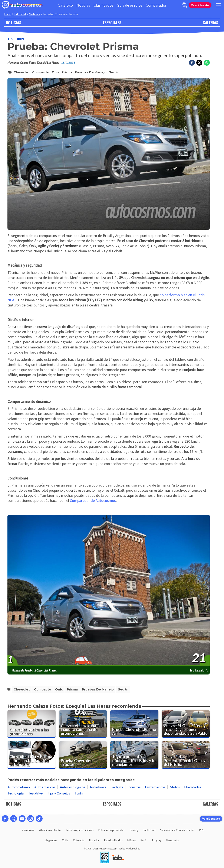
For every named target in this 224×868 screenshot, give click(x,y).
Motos (175, 787)
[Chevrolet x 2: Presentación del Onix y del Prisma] (186, 755)
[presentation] (109, 591)
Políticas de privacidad (112, 830)
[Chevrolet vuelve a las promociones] (32, 724)
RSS (201, 830)
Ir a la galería (199, 670)
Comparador (156, 5)
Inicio (8, 14)
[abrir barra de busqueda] (184, 5)
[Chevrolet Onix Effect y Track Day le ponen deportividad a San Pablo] (186, 724)
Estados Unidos (113, 840)
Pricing (134, 830)
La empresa (28, 830)
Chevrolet (22, 72)
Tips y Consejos (59, 793)
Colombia (79, 840)
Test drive (16, 39)
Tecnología (16, 793)
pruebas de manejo (91, 72)
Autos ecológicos (73, 787)
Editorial (20, 14)
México (132, 840)
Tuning (80, 793)
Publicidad (149, 830)
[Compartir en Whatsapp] (207, 63)
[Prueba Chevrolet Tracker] (83, 755)
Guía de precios (129, 5)
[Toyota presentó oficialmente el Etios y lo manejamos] (134, 755)
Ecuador (94, 840)
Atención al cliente (50, 830)
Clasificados (103, 5)
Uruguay (156, 840)
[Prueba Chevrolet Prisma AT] (134, 724)
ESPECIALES (112, 22)
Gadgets (117, 787)
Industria (134, 787)
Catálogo (65, 5)
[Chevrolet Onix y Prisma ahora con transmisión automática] (32, 755)
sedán (114, 72)
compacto (41, 72)
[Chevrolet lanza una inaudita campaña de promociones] (83, 724)
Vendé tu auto (200, 5)
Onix (55, 72)
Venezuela (172, 840)
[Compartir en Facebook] (192, 63)
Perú (143, 840)
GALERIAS (210, 22)
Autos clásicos (45, 787)
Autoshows (98, 787)
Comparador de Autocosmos (93, 500)
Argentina (51, 840)
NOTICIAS (14, 22)
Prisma (67, 72)
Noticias (83, 5)
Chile (65, 840)
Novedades (193, 787)
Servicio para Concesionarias (177, 830)
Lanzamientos (155, 787)
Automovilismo (19, 787)
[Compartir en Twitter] (199, 63)
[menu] (218, 5)
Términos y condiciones (79, 830)
